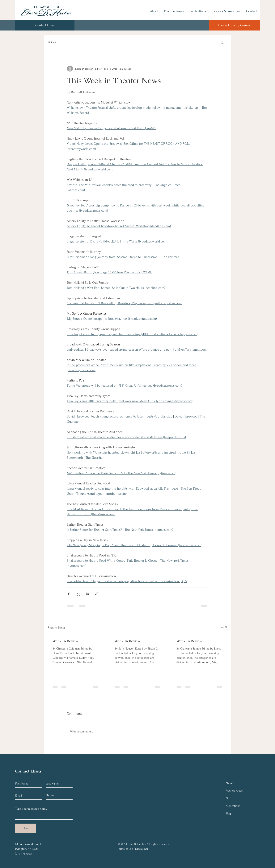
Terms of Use (125, 849)
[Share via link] (97, 594)
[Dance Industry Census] (234, 25)
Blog (228, 813)
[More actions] (206, 69)
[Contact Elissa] (45, 25)
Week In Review (65, 641)
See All (224, 627)
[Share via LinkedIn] (87, 594)
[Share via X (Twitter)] (78, 594)
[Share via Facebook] (69, 594)
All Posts (52, 42)
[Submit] (26, 828)
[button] (222, 43)
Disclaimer (142, 849)
